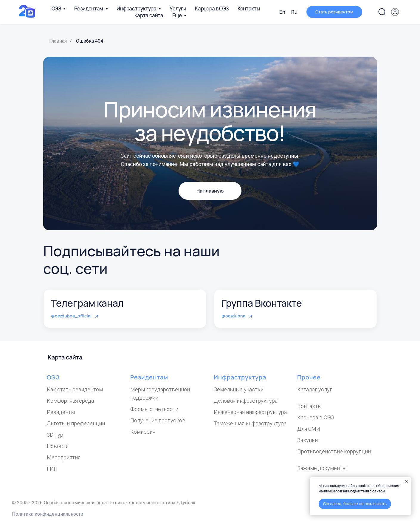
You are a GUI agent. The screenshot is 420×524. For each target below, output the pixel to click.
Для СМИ (309, 429)
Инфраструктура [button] (137, 8)
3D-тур (55, 435)
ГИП (52, 469)
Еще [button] (178, 15)
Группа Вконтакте (262, 303)
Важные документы (322, 468)
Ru (294, 12)
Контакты (249, 8)
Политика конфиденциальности (48, 514)
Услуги (178, 8)
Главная (58, 41)
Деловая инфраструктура (246, 401)
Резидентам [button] (89, 8)
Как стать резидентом (75, 389)
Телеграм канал (87, 303)
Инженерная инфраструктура (250, 412)
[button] (395, 12)
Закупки (307, 440)
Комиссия (143, 432)
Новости (58, 446)
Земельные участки (239, 389)
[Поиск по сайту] (382, 12)
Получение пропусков (158, 420)
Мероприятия (64, 457)
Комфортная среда (70, 401)
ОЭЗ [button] (57, 8)
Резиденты (61, 412)
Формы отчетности (154, 409)
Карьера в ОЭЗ (212, 8)
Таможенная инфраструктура (250, 423)
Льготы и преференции (76, 423)
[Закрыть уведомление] (407, 482)
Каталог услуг (315, 389)
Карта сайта (149, 15)
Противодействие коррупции (334, 451)
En (282, 12)
